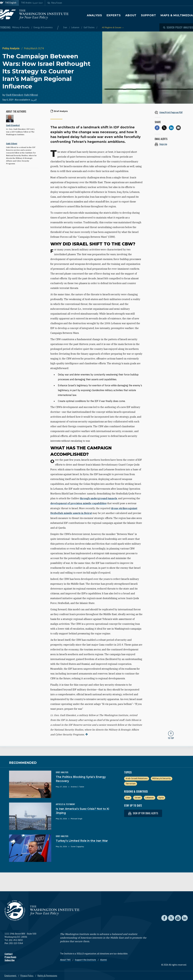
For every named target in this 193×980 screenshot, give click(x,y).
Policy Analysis (11, 48)
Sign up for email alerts (143, 813)
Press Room (10, 957)
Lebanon (76, 27)
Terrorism (131, 783)
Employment (11, 975)
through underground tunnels (98, 498)
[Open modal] (178, 27)
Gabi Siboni (31, 95)
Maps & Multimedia (177, 15)
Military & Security (21, 27)
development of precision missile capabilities (78, 503)
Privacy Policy (27, 975)
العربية (34, 100)
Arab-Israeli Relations (137, 778)
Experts (114, 15)
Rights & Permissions (47, 975)
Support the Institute (86, 959)
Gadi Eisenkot (14, 95)
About (131, 15)
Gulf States (89, 27)
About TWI (66, 959)
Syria (161, 797)
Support (148, 15)
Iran (65, 27)
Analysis (94, 15)
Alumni (104, 959)
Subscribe (9, 960)
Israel (138, 797)
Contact (9, 953)
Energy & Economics (43, 27)
